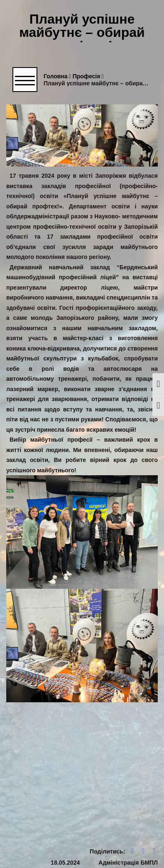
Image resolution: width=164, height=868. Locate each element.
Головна (57, 76)
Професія (88, 76)
